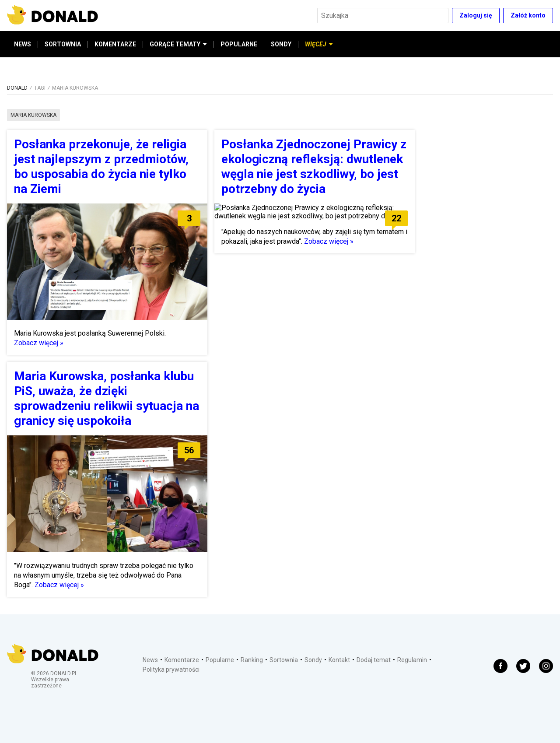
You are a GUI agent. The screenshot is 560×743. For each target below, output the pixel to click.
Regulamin (412, 660)
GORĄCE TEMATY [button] (178, 44)
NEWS (23, 44)
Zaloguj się (476, 15)
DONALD (17, 88)
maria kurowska (33, 115)
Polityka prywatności (171, 669)
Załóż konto (528, 15)
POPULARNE (239, 44)
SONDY (281, 44)
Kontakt (339, 660)
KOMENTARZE (115, 44)
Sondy (313, 660)
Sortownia (284, 660)
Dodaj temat (374, 660)
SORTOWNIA (63, 44)
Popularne (220, 660)
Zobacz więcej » (39, 343)
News (150, 660)
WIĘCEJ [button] (319, 44)
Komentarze (182, 660)
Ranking (252, 660)
